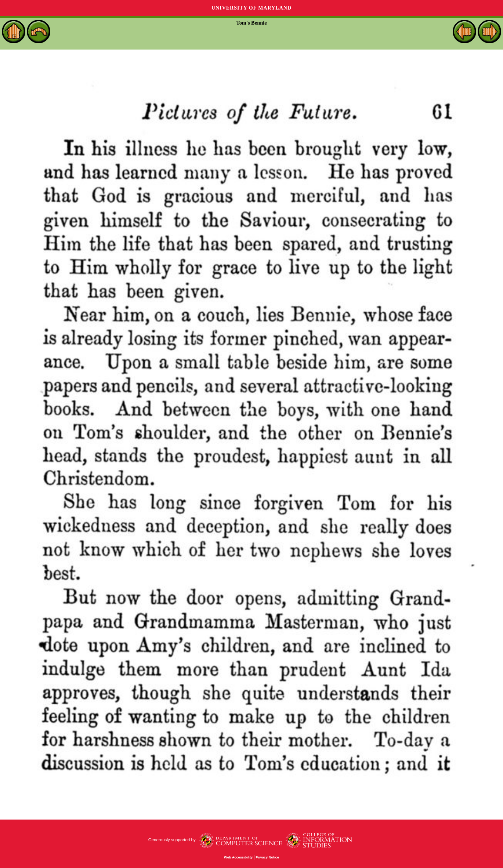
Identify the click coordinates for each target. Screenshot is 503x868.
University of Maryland (251, 8)
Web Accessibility (238, 857)
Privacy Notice (267, 857)
